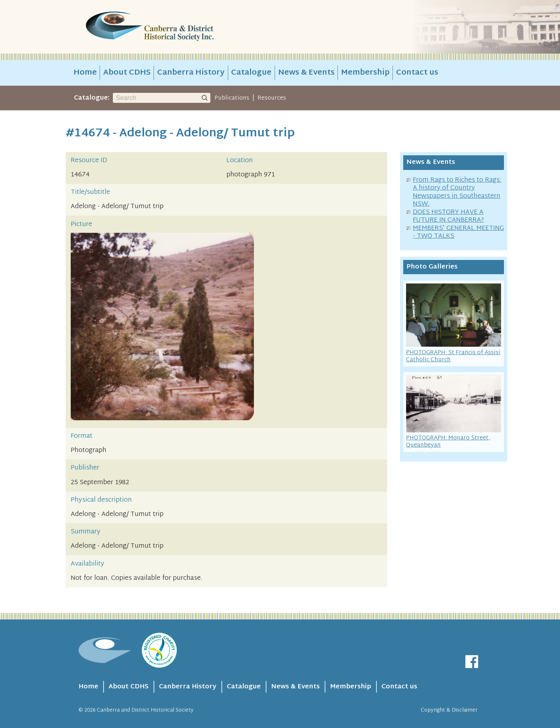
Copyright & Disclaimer (449, 710)
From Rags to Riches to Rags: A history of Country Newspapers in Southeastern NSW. (457, 192)
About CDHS (127, 73)
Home (85, 73)
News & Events (306, 73)
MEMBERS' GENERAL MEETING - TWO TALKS (458, 232)
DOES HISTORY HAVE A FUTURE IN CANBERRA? (448, 216)
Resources (272, 98)
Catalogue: (92, 98)
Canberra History (191, 73)
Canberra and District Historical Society (145, 710)
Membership (365, 73)
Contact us (417, 73)
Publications (232, 98)
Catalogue (251, 73)
